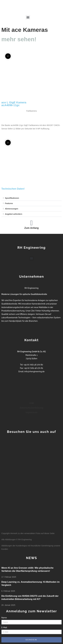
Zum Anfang (31, 228)
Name (4, 618)
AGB (32, 403)
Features (9, 203)
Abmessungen (12, 209)
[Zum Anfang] (31, 223)
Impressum (31, 412)
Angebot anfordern (14, 214)
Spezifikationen (12, 198)
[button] (28, 17)
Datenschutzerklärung (32, 408)
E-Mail (4, 627)
